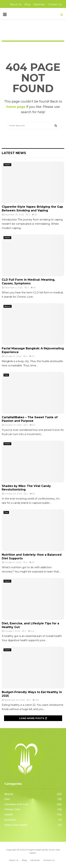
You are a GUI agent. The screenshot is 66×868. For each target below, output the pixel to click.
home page (16, 107)
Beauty (8, 306)
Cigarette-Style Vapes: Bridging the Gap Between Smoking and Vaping (32, 209)
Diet (6, 375)
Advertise (39, 4)
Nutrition (10, 820)
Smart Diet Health (16, 825)
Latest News (14, 153)
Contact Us (55, 4)
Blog (27, 4)
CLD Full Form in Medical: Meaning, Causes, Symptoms (28, 282)
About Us (16, 4)
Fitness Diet (12, 809)
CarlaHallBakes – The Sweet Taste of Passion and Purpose (30, 419)
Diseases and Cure (16, 804)
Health (7, 165)
